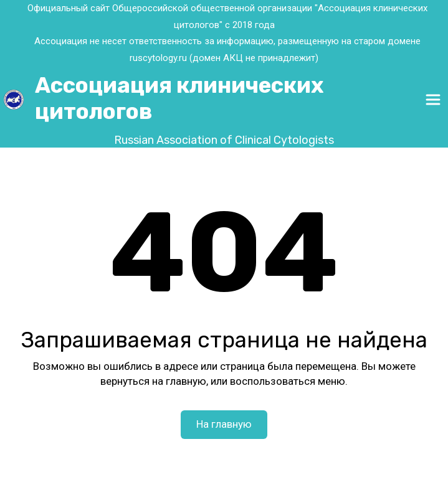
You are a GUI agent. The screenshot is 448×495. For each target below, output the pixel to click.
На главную (224, 424)
